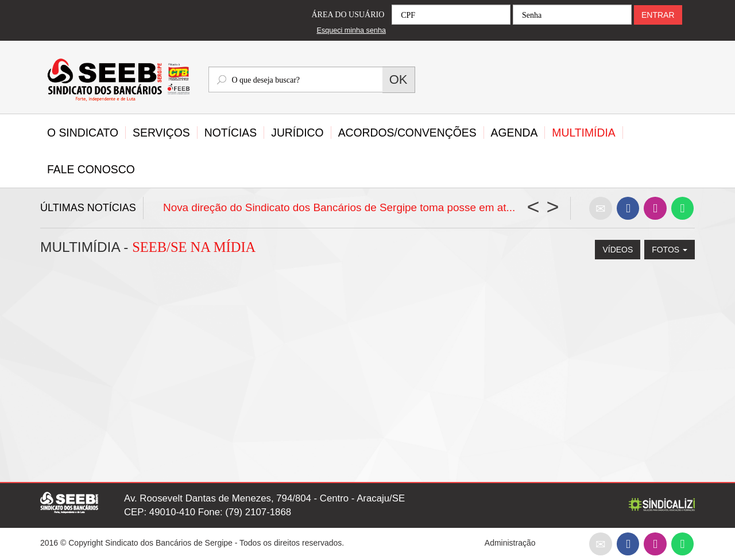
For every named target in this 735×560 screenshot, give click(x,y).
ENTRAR (658, 15)
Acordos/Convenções (407, 133)
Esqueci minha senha (351, 30)
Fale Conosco (91, 169)
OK (399, 79)
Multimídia (583, 133)
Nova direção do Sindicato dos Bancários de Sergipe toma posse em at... (339, 207)
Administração (510, 543)
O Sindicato (83, 133)
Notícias (231, 133)
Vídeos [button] (618, 250)
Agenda (514, 133)
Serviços (161, 133)
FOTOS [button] (670, 250)
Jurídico (297, 133)
